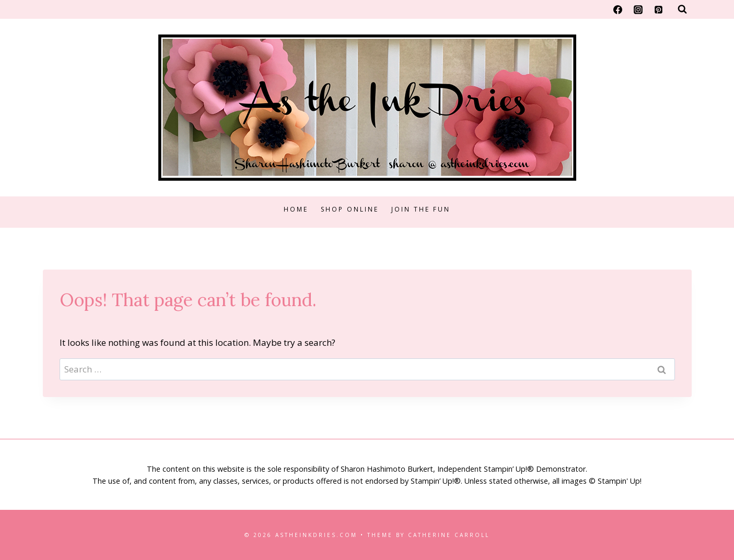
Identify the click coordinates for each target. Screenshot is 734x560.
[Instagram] (638, 9)
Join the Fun (421, 209)
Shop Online (350, 209)
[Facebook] (618, 9)
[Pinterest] (659, 9)
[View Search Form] (682, 9)
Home (296, 209)
